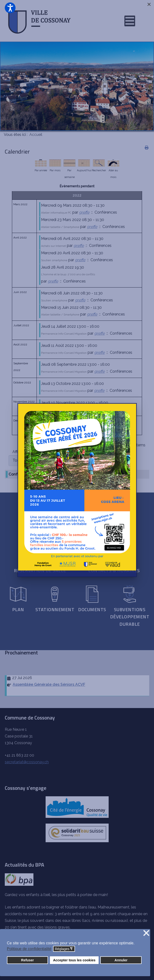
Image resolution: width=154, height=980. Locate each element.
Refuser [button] (27, 960)
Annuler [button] (121, 960)
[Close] (149, 4)
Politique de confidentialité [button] (29, 949)
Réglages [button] (64, 949)
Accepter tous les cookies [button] (74, 960)
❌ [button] (146, 933)
